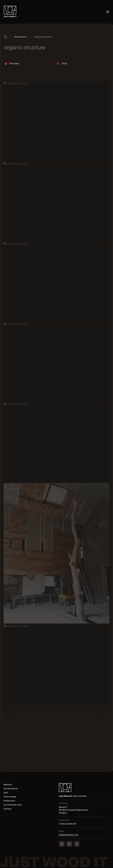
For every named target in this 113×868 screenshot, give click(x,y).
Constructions (11, 789)
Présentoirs (20, 37)
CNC (6, 793)
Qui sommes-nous (13, 805)
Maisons (8, 785)
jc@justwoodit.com (69, 835)
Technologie (10, 797)
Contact (7, 809)
